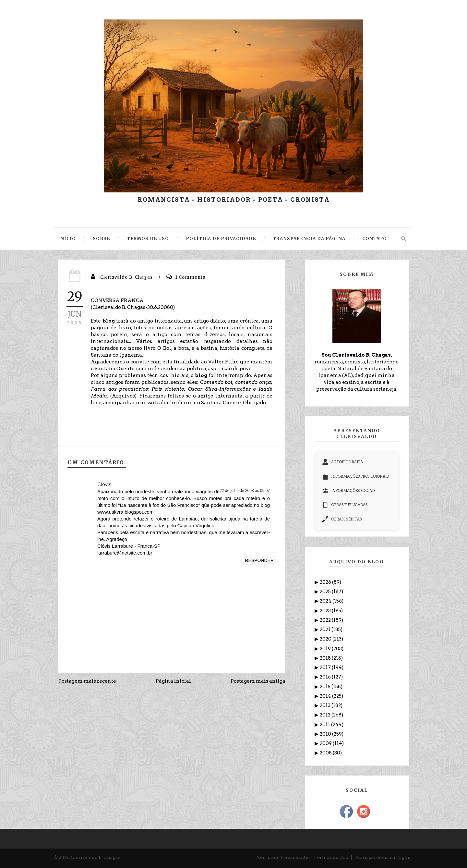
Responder (259, 560)
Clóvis (104, 484)
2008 (326, 753)
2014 (326, 696)
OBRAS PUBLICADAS (345, 505)
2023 (326, 611)
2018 (326, 658)
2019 (326, 649)
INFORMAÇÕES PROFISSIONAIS (355, 476)
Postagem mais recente (87, 681)
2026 (326, 582)
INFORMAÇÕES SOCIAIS (349, 491)
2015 (326, 687)
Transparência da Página (383, 857)
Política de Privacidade (282, 857)
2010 (326, 734)
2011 (325, 725)
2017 (326, 667)
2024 (326, 601)
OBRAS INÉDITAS (342, 519)
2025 (326, 592)
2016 (326, 677)
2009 (326, 743)
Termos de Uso (331, 857)
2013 (326, 705)
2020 (326, 639)
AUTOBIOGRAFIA (342, 462)
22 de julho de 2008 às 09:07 (245, 491)
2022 (326, 620)
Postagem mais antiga (258, 681)
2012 (326, 715)
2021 (326, 630)
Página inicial (173, 681)
